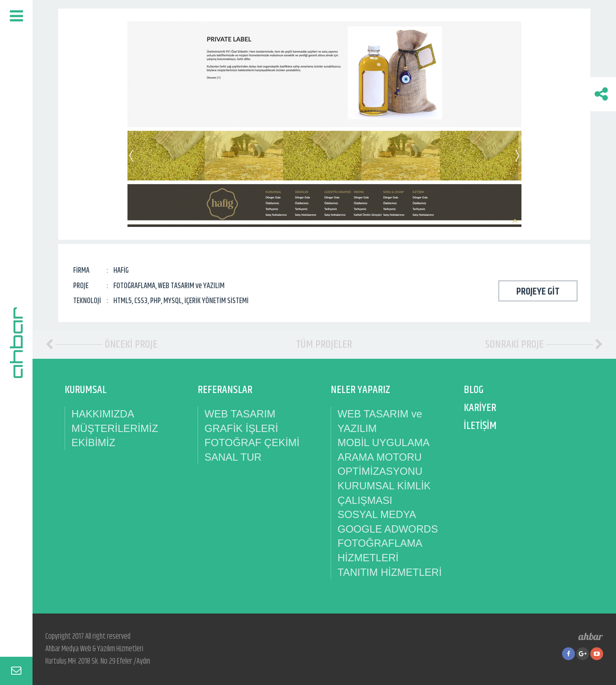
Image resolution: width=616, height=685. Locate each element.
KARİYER (480, 408)
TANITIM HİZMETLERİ (390, 572)
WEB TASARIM (240, 414)
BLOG (474, 390)
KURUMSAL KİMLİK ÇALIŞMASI (384, 493)
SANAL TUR (233, 457)
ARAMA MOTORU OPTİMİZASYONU (380, 464)
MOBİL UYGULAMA (384, 442)
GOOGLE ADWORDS (388, 529)
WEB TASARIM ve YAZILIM (380, 421)
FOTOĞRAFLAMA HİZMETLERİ (380, 550)
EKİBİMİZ (93, 442)
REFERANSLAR (225, 390)
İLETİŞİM (480, 426)
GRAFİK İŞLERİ (241, 428)
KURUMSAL (86, 390)
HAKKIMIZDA (103, 414)
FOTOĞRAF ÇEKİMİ (252, 442)
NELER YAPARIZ (360, 390)
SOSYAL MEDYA (377, 514)
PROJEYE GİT (538, 292)
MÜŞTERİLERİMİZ (115, 428)
